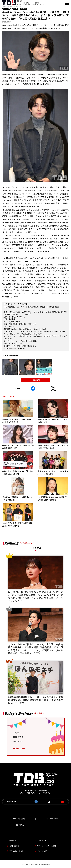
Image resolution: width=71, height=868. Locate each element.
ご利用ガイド (42, 841)
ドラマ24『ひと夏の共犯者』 (16, 304)
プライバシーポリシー (17, 851)
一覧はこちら (19, 748)
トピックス (19, 825)
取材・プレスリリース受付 (46, 846)
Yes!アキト (18, 741)
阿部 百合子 (18, 737)
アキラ (16, 733)
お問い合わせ (14, 846)
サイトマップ (42, 851)
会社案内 (13, 841)
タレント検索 (19, 819)
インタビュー (52, 819)
